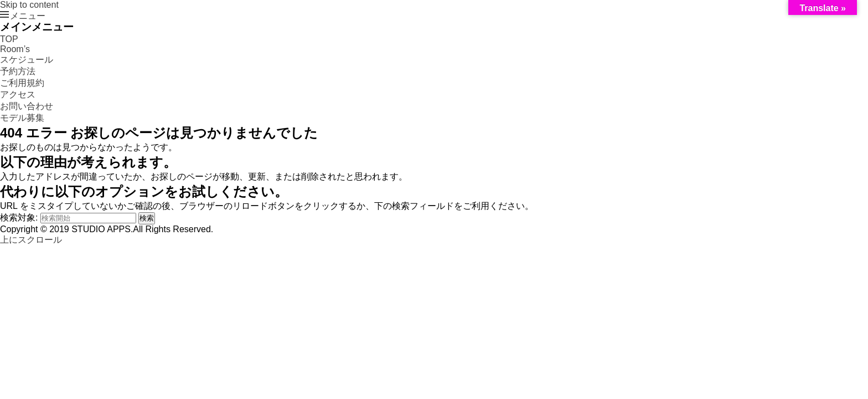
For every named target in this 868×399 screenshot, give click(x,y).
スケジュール (27, 60)
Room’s (15, 49)
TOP (9, 39)
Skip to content (29, 5)
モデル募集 (22, 118)
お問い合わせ (27, 106)
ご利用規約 (22, 83)
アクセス (18, 94)
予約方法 (18, 71)
